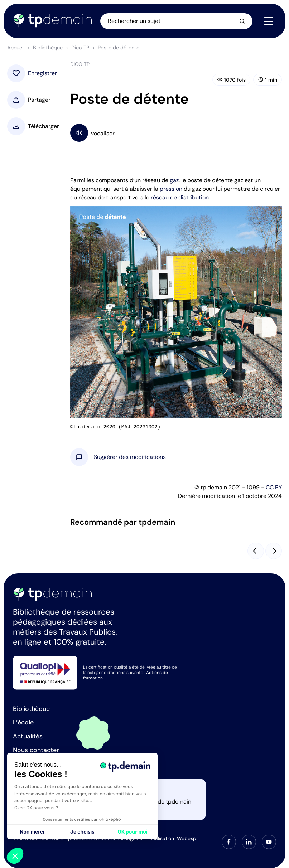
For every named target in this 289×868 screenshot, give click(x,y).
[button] (130, 457)
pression (171, 189)
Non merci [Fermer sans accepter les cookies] (32, 832)
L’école (23, 722)
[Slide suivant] (274, 551)
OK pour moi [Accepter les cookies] (133, 832)
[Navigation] (269, 21)
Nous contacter (36, 750)
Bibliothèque (48, 48)
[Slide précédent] (256, 551)
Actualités (28, 736)
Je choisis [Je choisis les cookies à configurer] (82, 832)
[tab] (229, 842)
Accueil (16, 48)
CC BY (274, 487)
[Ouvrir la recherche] (176, 21)
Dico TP (80, 48)
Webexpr (187, 838)
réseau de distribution (180, 197)
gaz (174, 180)
